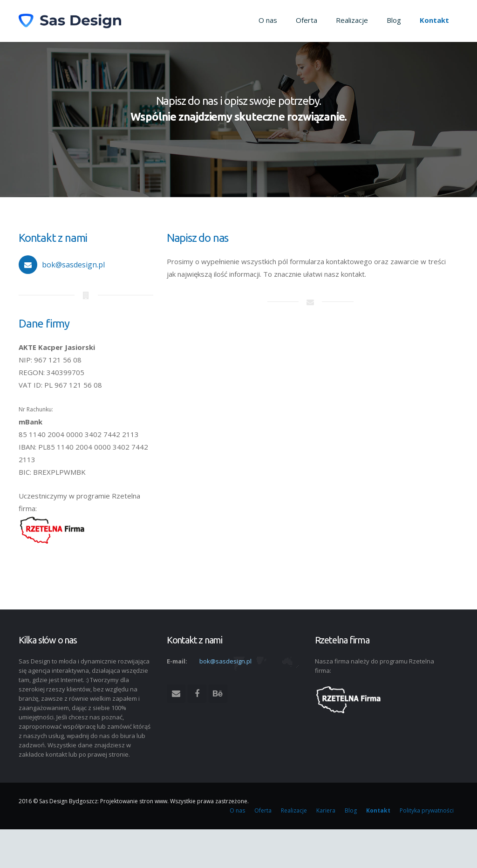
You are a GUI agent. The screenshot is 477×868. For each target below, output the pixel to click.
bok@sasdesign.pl (73, 265)
